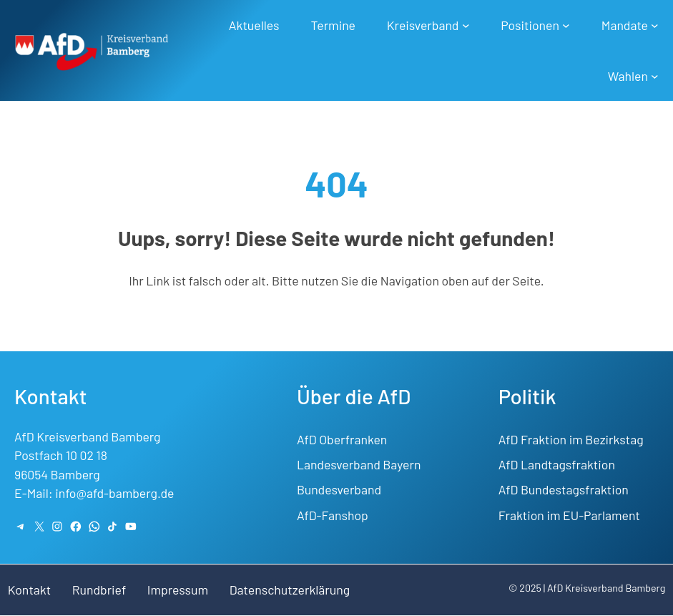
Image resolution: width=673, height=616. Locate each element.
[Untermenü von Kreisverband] (466, 25)
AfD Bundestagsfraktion (564, 489)
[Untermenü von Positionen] (566, 25)
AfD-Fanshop (333, 515)
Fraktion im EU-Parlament (569, 515)
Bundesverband (339, 489)
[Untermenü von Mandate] (655, 25)
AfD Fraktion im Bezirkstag (571, 439)
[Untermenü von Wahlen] (655, 76)
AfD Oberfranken (342, 439)
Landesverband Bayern (359, 464)
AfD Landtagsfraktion (557, 464)
